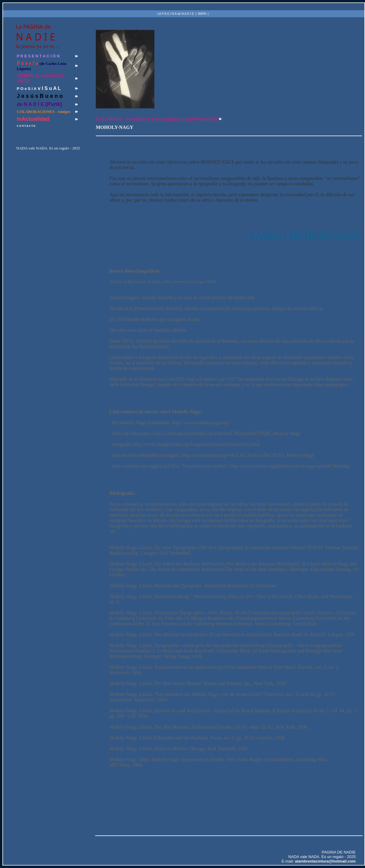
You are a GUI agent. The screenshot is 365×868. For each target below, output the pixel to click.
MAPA (202, 14)
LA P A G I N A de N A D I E (176, 14)
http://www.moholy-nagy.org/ (201, 423)
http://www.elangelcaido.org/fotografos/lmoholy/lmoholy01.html (197, 444)
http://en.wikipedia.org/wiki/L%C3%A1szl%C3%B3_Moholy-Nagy (248, 455)
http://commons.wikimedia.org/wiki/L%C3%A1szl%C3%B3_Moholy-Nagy (227, 433)
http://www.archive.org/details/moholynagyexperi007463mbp (290, 466)
